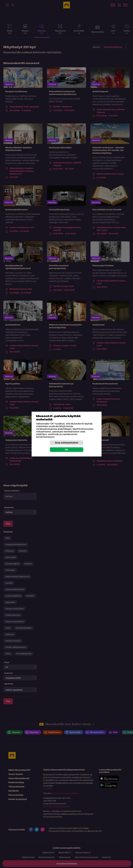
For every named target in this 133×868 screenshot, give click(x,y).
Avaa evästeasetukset (67, 443)
